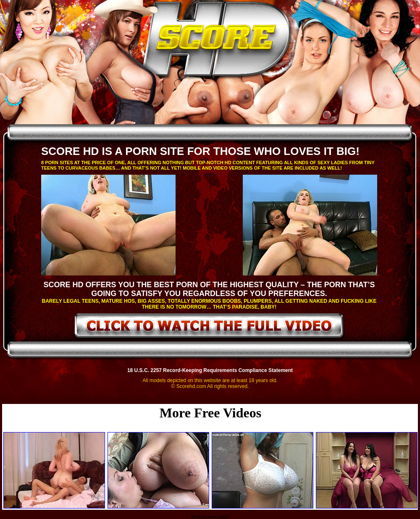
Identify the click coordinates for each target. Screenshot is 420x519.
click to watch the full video (209, 327)
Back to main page (210, 516)
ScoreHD (217, 41)
